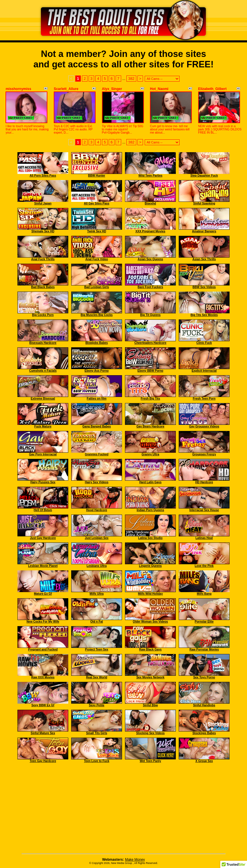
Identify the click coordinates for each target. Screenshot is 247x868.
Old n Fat (97, 622)
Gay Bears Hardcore (150, 426)
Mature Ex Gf (43, 594)
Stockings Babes (204, 733)
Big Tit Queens (150, 315)
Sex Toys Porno (204, 677)
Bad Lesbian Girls (97, 287)
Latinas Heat (204, 538)
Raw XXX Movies (43, 677)
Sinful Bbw (151, 705)
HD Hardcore (204, 482)
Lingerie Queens (150, 566)
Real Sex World (97, 677)
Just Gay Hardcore (43, 538)
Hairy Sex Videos (97, 482)
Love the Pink (204, 566)
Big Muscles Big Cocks (96, 315)
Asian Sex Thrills (204, 259)
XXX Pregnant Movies (150, 231)
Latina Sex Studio (151, 538)
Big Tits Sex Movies (204, 315)
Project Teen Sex (97, 649)
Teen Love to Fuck (97, 761)
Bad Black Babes (43, 287)
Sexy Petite (97, 705)
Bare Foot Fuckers (151, 287)
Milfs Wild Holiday (150, 594)
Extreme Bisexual (43, 399)
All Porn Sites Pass (43, 176)
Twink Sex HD (97, 231)
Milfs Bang (204, 594)
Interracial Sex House (204, 510)
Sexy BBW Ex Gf (43, 705)
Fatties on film (97, 399)
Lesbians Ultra (97, 566)
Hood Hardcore (96, 510)
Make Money (135, 860)
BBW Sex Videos (204, 287)
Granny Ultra (150, 454)
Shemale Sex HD (43, 231)
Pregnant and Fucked (43, 649)
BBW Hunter (97, 176)
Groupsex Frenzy (204, 454)
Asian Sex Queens (150, 259)
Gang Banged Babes (97, 426)
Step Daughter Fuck (204, 176)
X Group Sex (204, 761)
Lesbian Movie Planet (43, 566)
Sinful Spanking (204, 203)
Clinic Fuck (204, 343)
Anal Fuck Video (97, 259)
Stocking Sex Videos (150, 733)
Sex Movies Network (150, 677)
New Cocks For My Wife (43, 622)
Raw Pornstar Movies (204, 649)
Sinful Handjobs (204, 705)
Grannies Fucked (97, 454)
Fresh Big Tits (150, 399)
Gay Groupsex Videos (204, 426)
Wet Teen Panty (151, 761)
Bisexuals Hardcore (43, 343)
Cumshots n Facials (43, 371)
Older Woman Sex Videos (150, 622)
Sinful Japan (43, 203)
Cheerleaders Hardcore (150, 343)
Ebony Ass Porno (97, 371)
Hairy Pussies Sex (43, 482)
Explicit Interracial (204, 371)
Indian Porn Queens (150, 510)
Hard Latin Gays (150, 482)
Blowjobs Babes (97, 343)
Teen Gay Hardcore (43, 761)
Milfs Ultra (96, 594)
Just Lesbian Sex (97, 538)
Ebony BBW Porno (150, 371)
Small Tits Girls (97, 733)
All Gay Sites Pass (97, 203)
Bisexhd (150, 203)
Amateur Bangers (204, 231)
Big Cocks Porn (43, 315)
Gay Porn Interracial (43, 454)
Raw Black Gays (150, 649)
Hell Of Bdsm (43, 510)
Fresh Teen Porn (204, 399)
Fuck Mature (43, 426)
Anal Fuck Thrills (43, 259)
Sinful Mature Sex (43, 733)
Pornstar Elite (204, 622)
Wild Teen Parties (150, 176)
